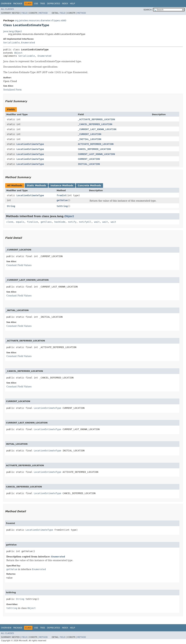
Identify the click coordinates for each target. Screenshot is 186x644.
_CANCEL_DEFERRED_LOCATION (95, 124)
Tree (43, 4)
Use (36, 4)
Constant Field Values (19, 265)
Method (43, 13)
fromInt (61, 195)
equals (20, 222)
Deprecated (54, 4)
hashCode (60, 222)
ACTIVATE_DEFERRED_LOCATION (96, 144)
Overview (6, 4)
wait (97, 222)
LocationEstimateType (30, 144)
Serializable (11, 43)
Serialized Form (12, 90)
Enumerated (28, 43)
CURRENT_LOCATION (89, 159)
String (11, 206)
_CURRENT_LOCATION (90, 134)
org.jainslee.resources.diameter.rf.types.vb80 (40, 20)
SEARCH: (148, 10)
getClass (46, 222)
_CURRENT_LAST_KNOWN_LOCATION (97, 129)
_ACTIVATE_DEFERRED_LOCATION (96, 119)
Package (18, 4)
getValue (62, 200)
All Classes (7, 9)
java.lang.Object (13, 31)
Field (24, 13)
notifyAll (85, 222)
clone (10, 222)
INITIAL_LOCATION (89, 164)
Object (18, 53)
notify (72, 222)
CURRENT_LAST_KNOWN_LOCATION (96, 154)
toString (62, 206)
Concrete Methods (90, 185)
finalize (32, 222)
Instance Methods (62, 185)
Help (72, 4)
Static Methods (36, 185)
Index (65, 4)
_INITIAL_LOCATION (90, 139)
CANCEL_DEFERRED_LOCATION (94, 149)
